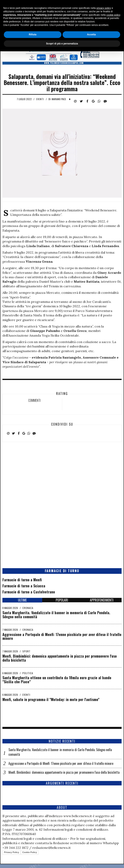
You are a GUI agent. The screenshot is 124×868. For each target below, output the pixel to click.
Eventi (40, 99)
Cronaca (28, 608)
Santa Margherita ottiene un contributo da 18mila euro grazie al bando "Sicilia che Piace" (57, 680)
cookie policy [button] (113, 831)
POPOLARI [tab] (62, 600)
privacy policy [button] (104, 825)
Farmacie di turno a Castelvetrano (29, 592)
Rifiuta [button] (33, 851)
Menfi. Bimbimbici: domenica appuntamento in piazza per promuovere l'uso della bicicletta (60, 658)
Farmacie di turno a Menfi (22, 580)
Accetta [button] (91, 851)
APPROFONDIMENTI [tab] (102, 600)
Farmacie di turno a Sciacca (24, 586)
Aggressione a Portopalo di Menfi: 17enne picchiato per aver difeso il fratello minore (62, 636)
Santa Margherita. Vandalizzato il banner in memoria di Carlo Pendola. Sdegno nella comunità (56, 615)
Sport (26, 651)
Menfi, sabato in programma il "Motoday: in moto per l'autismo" (51, 699)
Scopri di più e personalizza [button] (62, 860)
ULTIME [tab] (22, 600)
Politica (28, 673)
